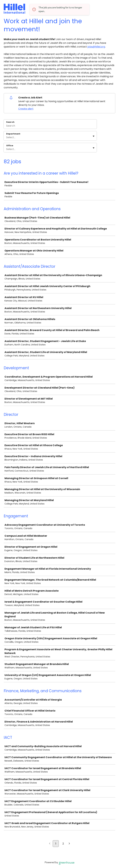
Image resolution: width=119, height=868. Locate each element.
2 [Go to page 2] (63, 844)
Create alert (26, 109)
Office (10, 146)
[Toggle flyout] (94, 136)
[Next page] (69, 844)
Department (13, 134)
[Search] (50, 126)
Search (10, 122)
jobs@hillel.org (96, 47)
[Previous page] (50, 844)
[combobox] (7, 137)
